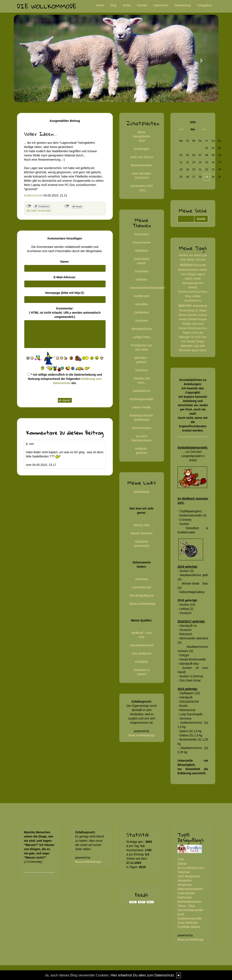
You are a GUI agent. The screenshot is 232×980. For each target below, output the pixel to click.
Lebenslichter (186, 893)
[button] (29, 58)
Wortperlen (185, 881)
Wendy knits (142, 525)
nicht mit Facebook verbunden (29, 206)
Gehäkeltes (142, 312)
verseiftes (142, 304)
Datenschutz (183, 5)
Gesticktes (142, 271)
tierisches (142, 370)
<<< (181, 129)
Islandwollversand (142, 645)
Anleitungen (142, 149)
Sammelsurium (142, 428)
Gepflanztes (142, 296)
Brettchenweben (142, 165)
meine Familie (142, 407)
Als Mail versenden (39, 211)
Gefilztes (142, 280)
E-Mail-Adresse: (65, 277)
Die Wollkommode (47, 6)
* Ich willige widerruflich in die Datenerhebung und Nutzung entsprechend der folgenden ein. (65, 379)
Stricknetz (142, 579)
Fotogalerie (205, 5)
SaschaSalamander (190, 910)
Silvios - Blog (186, 906)
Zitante (182, 864)
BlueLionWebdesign (143, 604)
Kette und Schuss (142, 157)
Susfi (181, 914)
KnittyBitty (142, 662)
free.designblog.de (142, 596)
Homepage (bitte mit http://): (65, 293)
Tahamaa (184, 872)
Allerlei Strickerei (142, 533)
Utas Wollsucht (142, 653)
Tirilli (180, 859)
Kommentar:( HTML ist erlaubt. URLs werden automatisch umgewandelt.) (65, 313)
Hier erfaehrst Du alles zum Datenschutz (142, 975)
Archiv (127, 5)
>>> (204, 129)
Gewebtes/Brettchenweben (147, 288)
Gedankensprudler (190, 918)
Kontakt (142, 5)
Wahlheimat (142, 492)
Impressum (161, 5)
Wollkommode (33, 195)
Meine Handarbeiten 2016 (142, 136)
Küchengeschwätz (142, 399)
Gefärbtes (142, 251)
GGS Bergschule (189, 876)
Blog (113, 5)
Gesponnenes (142, 242)
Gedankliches (142, 391)
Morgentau (185, 885)
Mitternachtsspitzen (190, 889)
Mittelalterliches (142, 329)
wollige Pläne (142, 337)
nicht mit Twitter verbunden (67, 206)
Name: (65, 262)
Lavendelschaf (142, 587)
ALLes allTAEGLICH (191, 868)
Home (100, 5)
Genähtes (142, 321)
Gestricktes (142, 234)
